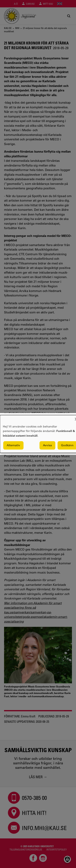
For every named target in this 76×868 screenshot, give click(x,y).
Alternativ (13, 445)
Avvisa (47, 445)
